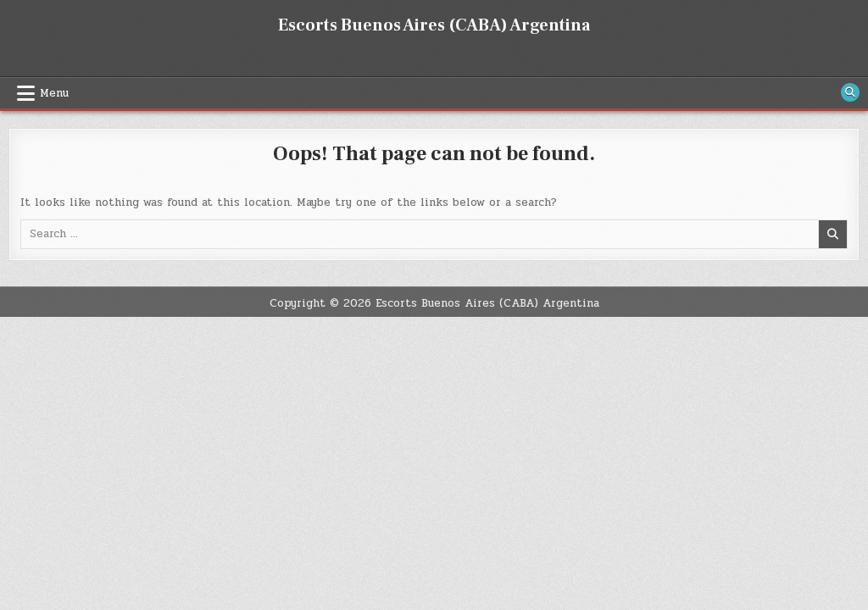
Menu (54, 93)
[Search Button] (850, 92)
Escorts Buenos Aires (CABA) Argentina (434, 25)
